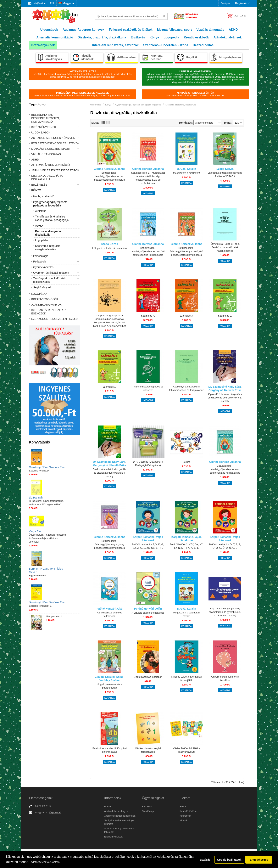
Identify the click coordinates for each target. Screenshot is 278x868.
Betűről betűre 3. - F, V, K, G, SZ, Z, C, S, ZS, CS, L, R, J (148, 546)
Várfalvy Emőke (109, 680)
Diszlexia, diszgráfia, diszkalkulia (102, 37)
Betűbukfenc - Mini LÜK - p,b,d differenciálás (110, 750)
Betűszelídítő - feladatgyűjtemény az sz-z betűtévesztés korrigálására (225, 469)
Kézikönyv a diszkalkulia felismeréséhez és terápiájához (186, 388)
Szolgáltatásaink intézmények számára (120, 822)
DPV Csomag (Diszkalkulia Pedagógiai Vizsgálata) (148, 463)
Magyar (65, 3)
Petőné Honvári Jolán (110, 609)
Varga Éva (35, 531)
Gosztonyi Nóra (38, 467)
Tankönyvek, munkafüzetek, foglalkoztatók (50, 280)
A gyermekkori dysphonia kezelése (225, 678)
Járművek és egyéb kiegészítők (55, 170)
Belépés (225, 3)
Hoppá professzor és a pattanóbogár (110, 686)
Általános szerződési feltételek (120, 816)
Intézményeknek (43, 45)
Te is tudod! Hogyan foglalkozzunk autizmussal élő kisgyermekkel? (47, 503)
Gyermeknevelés (43, 267)
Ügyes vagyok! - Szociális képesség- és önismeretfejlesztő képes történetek (48, 538)
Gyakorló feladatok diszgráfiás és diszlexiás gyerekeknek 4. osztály (109, 473)
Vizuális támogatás (210, 30)
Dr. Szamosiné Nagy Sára (225, 387)
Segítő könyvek (42, 287)
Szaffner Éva (57, 467)
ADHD (233, 30)
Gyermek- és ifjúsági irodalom (51, 273)
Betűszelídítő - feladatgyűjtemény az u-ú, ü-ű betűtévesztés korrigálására (148, 251)
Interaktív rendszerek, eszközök (115, 45)
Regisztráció (243, 3)
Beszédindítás (203, 45)
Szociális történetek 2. (40, 606)
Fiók (52, 3)
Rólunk (108, 807)
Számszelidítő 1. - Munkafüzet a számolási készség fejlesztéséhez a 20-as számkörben (148, 178)
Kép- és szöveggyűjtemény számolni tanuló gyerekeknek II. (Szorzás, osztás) (225, 612)
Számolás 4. (148, 316)
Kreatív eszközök (196, 37)
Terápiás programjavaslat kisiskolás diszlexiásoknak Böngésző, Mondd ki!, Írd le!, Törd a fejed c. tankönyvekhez (109, 321)
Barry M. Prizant (39, 569)
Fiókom (183, 807)
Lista (103, 123)
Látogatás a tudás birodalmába (110, 248)
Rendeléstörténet (188, 811)
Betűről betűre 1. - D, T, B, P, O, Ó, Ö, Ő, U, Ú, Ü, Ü (225, 546)
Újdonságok (49, 30)
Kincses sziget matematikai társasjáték (187, 678)
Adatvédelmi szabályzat (116, 811)
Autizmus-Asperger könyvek (83, 30)
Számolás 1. (109, 387)
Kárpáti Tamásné (144, 537)
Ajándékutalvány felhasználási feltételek (120, 830)
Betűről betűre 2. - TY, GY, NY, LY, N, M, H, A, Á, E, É (186, 546)
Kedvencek (185, 816)
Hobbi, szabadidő (44, 196)
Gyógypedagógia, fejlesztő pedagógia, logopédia (50, 204)
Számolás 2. (225, 316)
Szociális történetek (39, 471)
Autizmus (41, 211)
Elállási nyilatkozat (114, 837)
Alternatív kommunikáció (55, 37)
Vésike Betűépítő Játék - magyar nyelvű (186, 750)
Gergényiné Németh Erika (225, 390)
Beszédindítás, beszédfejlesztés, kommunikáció (45, 118)
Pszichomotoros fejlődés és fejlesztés (148, 388)
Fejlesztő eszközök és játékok (131, 30)
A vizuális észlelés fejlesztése (148, 613)
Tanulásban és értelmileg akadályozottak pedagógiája (52, 218)
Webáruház (96, 105)
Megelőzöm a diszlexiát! (187, 173)
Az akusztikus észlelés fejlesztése (109, 614)
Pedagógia (40, 262)
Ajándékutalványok (228, 37)
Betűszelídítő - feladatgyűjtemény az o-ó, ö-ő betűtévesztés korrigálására (186, 251)
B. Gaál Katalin (187, 169)
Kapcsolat (55, 812)
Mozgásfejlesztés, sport (175, 30)
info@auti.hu (40, 3)
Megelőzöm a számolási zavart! (186, 614)
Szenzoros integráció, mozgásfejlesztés (48, 248)
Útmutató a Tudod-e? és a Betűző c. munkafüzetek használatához (225, 247)
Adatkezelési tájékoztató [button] (45, 862)
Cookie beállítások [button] (229, 860)
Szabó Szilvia (225, 169)
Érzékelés (138, 37)
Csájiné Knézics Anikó (109, 677)
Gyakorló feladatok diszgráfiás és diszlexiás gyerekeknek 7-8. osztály (225, 398)
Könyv (154, 37)
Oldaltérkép (148, 811)
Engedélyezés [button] (259, 860)
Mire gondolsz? (54, 617)
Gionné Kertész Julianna (110, 169)
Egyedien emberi (38, 576)
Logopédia (172, 37)
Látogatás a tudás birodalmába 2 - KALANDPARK (225, 175)
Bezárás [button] (205, 860)
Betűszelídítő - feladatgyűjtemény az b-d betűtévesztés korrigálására (110, 176)
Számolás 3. (186, 316)
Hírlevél (183, 820)
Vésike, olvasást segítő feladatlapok (148, 750)
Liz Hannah (36, 498)
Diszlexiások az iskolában (148, 677)
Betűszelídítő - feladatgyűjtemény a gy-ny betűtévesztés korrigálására (110, 544)
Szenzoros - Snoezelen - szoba (166, 45)
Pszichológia (41, 256)
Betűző (186, 462)
